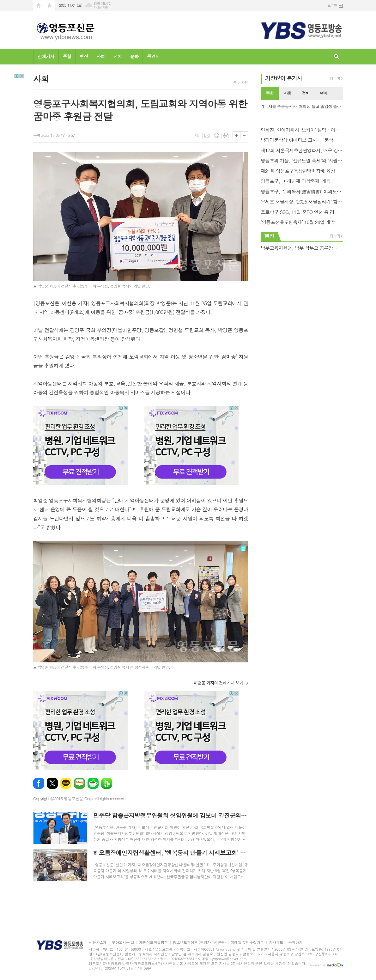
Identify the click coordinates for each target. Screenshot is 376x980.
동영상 (153, 56)
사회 (100, 56)
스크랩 (226, 136)
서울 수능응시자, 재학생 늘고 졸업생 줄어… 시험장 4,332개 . (306, 107)
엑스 (52, 783)
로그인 (332, 5)
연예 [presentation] (324, 93)
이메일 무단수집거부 (247, 943)
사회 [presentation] (288, 93)
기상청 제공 (101, 7)
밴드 (107, 783)
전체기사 (46, 56)
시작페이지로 (39, 6)
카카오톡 (66, 783)
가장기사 (284, 78)
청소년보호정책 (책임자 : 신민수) (199, 943)
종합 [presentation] (270, 93)
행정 (84, 56)
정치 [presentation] (306, 93)
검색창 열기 (337, 57)
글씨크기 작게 (244, 135)
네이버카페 (93, 783)
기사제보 (276, 943)
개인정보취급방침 (153, 943)
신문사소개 (98, 943)
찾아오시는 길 (123, 943)
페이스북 (39, 783)
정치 (118, 56)
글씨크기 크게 (237, 135)
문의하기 (295, 943)
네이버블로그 (79, 783)
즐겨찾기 (50, 6)
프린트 (216, 136)
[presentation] (338, 94)
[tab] (270, 94)
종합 (67, 56)
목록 (197, 136)
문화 (134, 56)
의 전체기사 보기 (218, 683)
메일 (207, 136)
